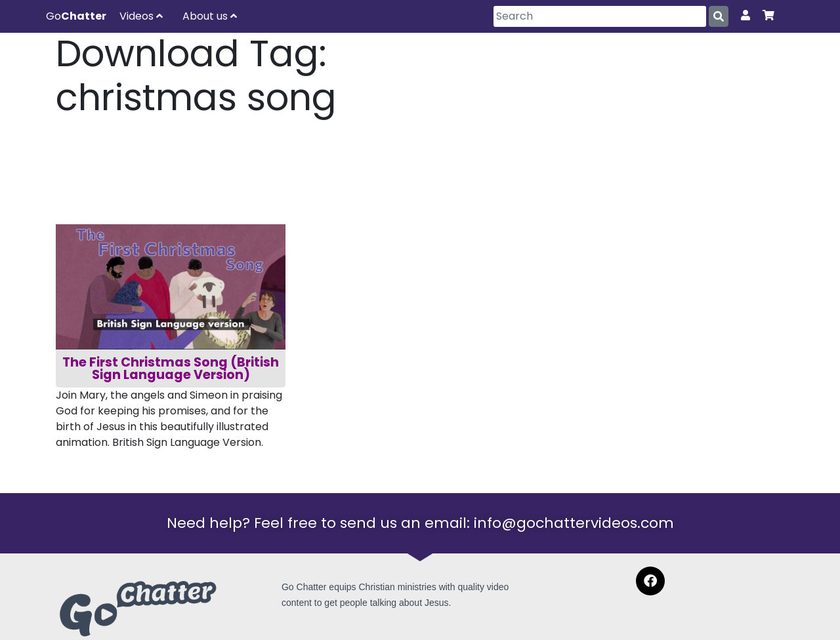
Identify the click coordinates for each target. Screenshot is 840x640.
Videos (141, 16)
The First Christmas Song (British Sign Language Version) (172, 369)
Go (76, 16)
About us (210, 16)
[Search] (600, 16)
